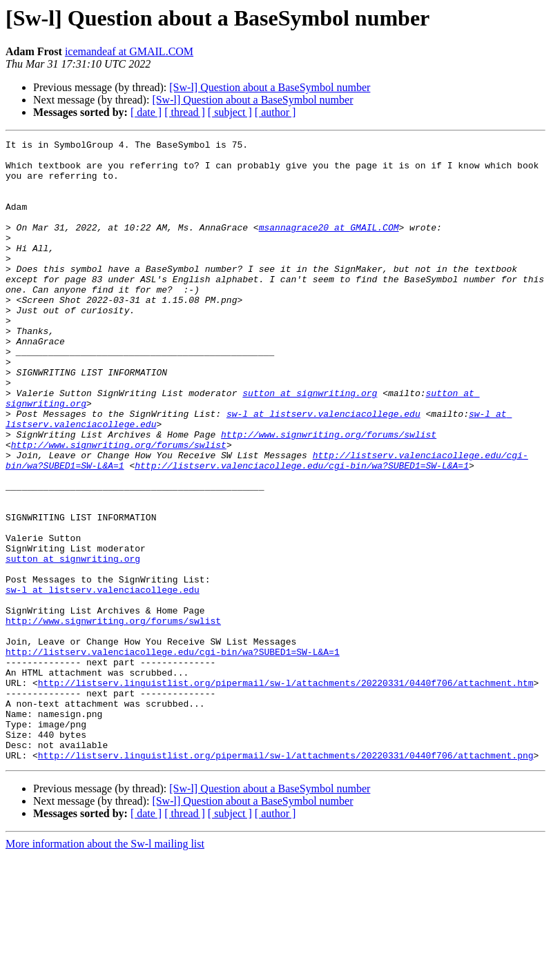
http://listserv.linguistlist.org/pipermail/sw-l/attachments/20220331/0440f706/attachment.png (286, 879)
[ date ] (146, 112)
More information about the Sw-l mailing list (105, 968)
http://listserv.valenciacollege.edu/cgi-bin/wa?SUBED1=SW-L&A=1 (302, 531)
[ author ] (275, 112)
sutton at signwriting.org (310, 444)
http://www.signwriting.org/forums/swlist (329, 494)
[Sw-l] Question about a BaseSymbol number (270, 87)
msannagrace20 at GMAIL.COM (329, 246)
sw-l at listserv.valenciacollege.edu (323, 469)
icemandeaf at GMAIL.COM (129, 51)
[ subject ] (230, 112)
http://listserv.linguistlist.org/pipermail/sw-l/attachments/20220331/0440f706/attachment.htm (286, 792)
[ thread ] (185, 112)
